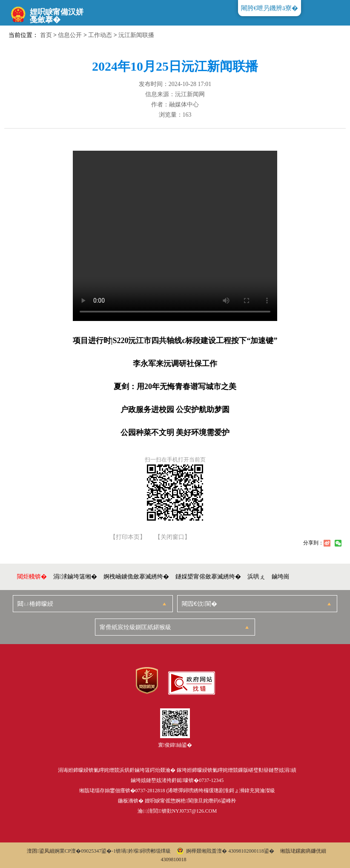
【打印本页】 (128, 537)
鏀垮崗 (281, 577)
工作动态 (100, 35)
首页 (46, 35)
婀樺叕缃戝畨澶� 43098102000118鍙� (225, 851)
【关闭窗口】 (172, 537)
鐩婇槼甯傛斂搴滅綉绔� (208, 577)
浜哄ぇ (256, 577)
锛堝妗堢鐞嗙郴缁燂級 (143, 851)
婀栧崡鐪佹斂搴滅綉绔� (136, 577)
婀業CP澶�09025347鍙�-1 (85, 851)
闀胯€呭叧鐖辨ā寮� (270, 8)
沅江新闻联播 (136, 35)
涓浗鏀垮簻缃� (75, 577)
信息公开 (70, 35)
